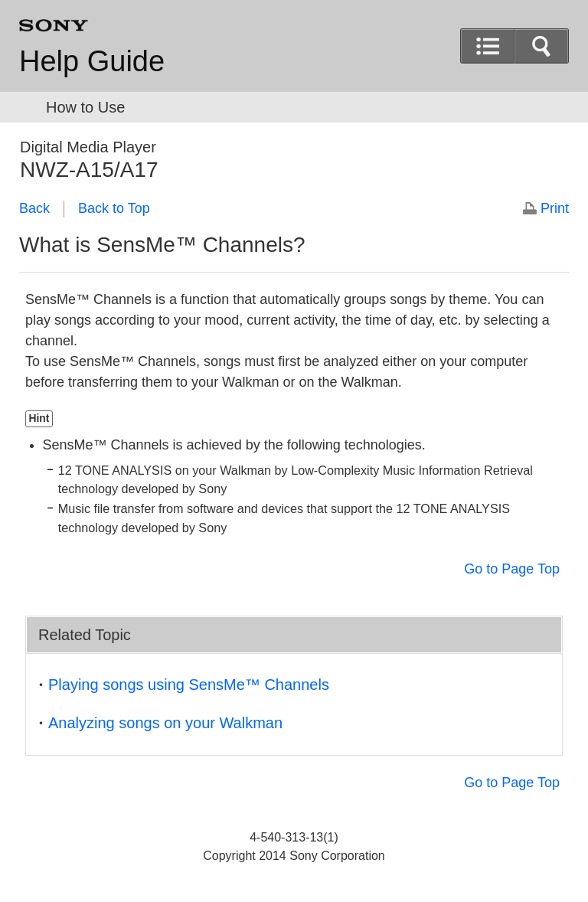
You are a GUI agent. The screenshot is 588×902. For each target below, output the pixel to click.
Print (555, 208)
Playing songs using (189, 685)
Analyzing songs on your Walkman (165, 723)
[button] (541, 46)
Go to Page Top (512, 569)
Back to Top (114, 208)
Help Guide (92, 61)
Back (34, 208)
